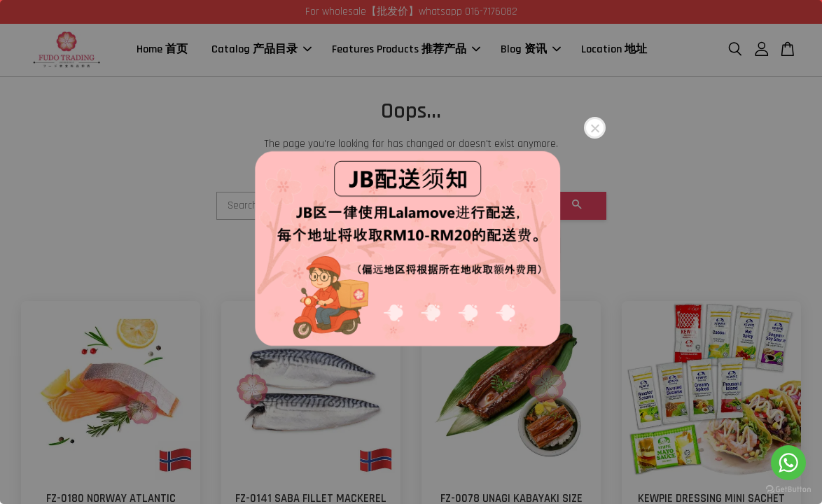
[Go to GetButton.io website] (788, 490)
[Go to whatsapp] (788, 463)
